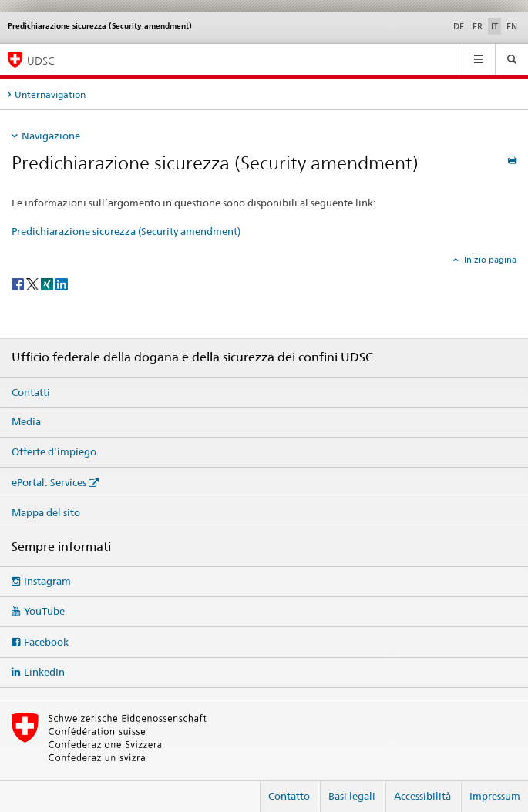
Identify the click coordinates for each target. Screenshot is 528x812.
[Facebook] (19, 283)
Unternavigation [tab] (50, 94)
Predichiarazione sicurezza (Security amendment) (126, 231)
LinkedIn (44, 672)
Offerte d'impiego (54, 451)
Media (26, 421)
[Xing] (48, 283)
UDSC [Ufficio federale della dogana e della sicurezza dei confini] (41, 60)
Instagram (47, 581)
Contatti (31, 392)
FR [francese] (478, 26)
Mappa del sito (46, 512)
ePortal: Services (49, 482)
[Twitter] (34, 283)
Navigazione (51, 136)
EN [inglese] (512, 26)
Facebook (46, 642)
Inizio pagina (489, 260)
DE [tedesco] (459, 26)
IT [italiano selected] (494, 26)
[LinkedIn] (62, 283)
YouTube (44, 611)
